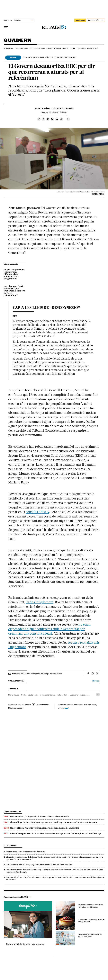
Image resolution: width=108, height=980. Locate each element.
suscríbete (80, 20)
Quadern (18, 42)
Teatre (72, 49)
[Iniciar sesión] (96, 20)
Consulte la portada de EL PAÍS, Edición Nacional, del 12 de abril (49, 57)
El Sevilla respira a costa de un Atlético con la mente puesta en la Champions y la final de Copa (56, 834)
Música (65, 49)
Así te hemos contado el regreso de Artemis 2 (26, 852)
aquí (67, 708)
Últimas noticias (12, 812)
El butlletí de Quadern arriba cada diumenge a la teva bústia (37, 674)
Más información (16, 708)
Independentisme (47, 695)
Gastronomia (93, 49)
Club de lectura (21, 49)
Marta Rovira (14, 695)
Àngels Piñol (42, 108)
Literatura (9, 49)
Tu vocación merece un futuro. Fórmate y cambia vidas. (90, 906)
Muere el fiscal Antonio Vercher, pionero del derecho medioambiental (44, 828)
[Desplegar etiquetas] (98, 694)
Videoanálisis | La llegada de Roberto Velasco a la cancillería (39, 817)
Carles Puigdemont (40, 602)
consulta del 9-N (37, 512)
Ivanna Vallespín (63, 108)
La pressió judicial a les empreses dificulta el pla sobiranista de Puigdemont (14, 274)
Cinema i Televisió (54, 49)
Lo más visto (10, 846)
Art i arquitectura (37, 49)
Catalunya (74, 695)
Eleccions (84, 695)
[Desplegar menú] (6, 27)
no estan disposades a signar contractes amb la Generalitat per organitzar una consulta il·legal (49, 629)
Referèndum (62, 695)
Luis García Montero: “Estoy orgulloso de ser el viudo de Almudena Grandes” (39, 864)
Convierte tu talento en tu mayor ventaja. (26, 944)
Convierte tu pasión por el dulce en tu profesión (91, 920)
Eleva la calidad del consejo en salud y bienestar (90, 935)
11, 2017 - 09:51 (58, 112)
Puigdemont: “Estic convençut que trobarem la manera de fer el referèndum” (14, 291)
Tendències (81, 49)
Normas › (96, 681)
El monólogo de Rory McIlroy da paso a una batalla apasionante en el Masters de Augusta (53, 822)
